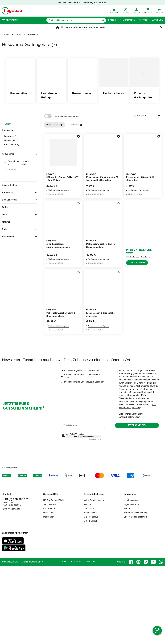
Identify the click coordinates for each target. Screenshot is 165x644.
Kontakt (7, 494)
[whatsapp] (161, 562)
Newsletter (48, 513)
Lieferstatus (89, 509)
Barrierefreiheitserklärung (135, 513)
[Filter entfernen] (61, 125)
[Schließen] (161, 27)
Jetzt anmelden (137, 425)
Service (143, 20)
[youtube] (153, 562)
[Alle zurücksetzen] (81, 125)
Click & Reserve (91, 517)
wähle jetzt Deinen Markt (93, 27)
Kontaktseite (49, 509)
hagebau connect (132, 500)
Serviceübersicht (51, 504)
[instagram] (146, 562)
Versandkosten (90, 513)
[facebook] (131, 562)
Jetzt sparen (137, 263)
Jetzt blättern (101, 3)
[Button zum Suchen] (103, 20)
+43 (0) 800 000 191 (16, 499)
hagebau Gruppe (131, 504)
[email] (83, 425)
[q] (73, 20)
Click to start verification (83, 437)
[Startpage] (12, 11)
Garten (8, 124)
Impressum (76, 562)
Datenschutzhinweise (128, 417)
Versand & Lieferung (94, 494)
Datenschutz (91, 562)
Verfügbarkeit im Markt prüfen (59, 190)
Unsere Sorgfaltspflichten (135, 517)
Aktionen (158, 20)
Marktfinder (48, 517)
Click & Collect (90, 521)
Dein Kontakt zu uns (12, 509)
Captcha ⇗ (95, 439)
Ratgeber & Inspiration (121, 20)
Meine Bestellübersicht (94, 500)
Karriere (127, 509)
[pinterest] (138, 562)
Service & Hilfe (51, 494)
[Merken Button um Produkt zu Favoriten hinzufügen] (79, 136)
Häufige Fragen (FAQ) (53, 500)
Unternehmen (130, 494)
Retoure (87, 504)
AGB (64, 562)
